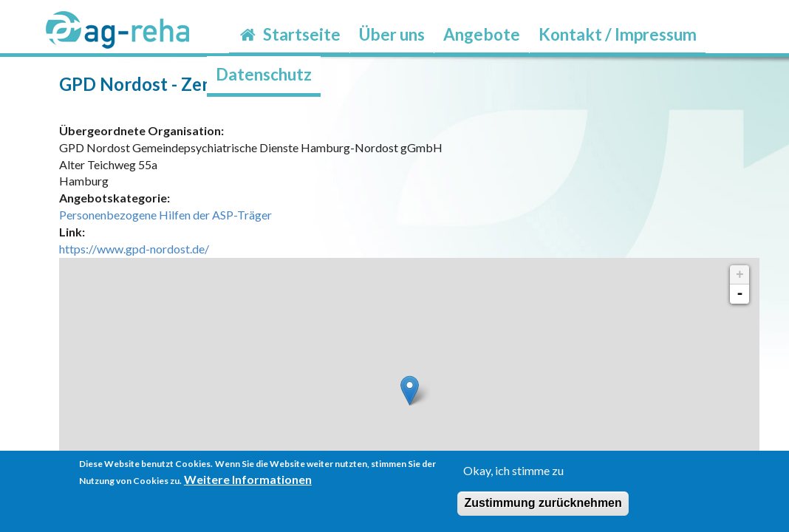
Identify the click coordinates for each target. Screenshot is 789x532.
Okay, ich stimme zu (513, 470)
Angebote (482, 34)
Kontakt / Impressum (618, 34)
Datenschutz (264, 74)
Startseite (289, 34)
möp (779, 105)
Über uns (392, 34)
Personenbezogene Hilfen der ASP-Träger (165, 215)
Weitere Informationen (248, 479)
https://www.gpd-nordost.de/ (134, 249)
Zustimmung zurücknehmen (543, 503)
